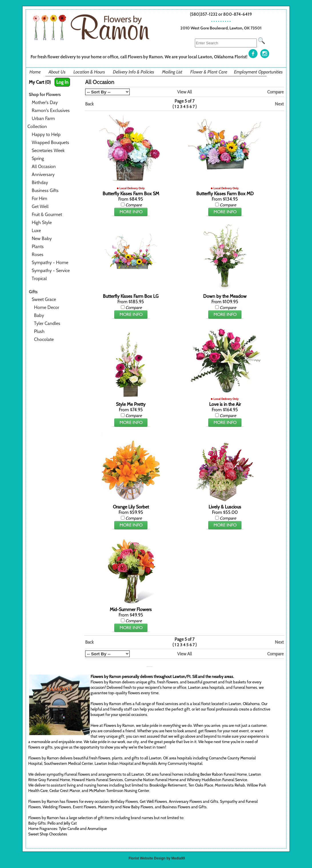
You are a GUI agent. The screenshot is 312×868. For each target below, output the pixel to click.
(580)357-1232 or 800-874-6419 (221, 14)
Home (35, 72)
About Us (57, 72)
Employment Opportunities (258, 72)
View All (185, 92)
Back (89, 104)
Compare (275, 92)
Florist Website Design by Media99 (157, 858)
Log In (62, 82)
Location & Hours (89, 72)
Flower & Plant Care (209, 72)
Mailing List (172, 72)
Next (279, 104)
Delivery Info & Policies (133, 72)
